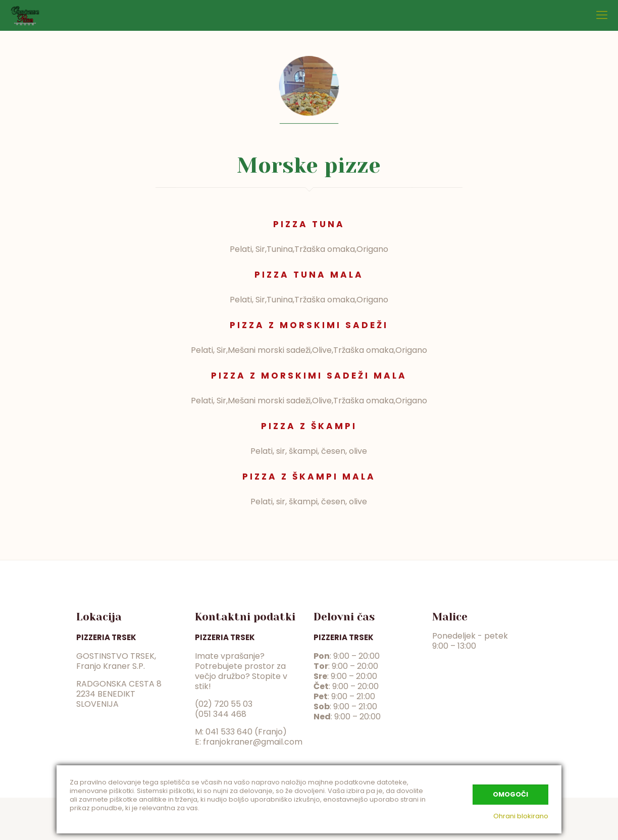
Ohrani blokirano (521, 816)
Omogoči (510, 794)
